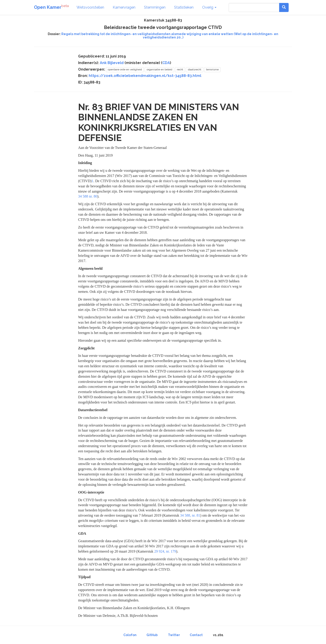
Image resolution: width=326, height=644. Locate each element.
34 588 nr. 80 (88, 196)
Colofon (130, 635)
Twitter (174, 635)
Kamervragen (124, 7)
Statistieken (184, 7)
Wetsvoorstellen (90, 7)
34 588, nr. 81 (190, 515)
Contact (196, 635)
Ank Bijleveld (112, 63)
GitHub (152, 635)
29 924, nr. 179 (165, 551)
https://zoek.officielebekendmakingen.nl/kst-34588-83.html (145, 76)
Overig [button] (209, 7)
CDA (166, 63)
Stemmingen (155, 7)
